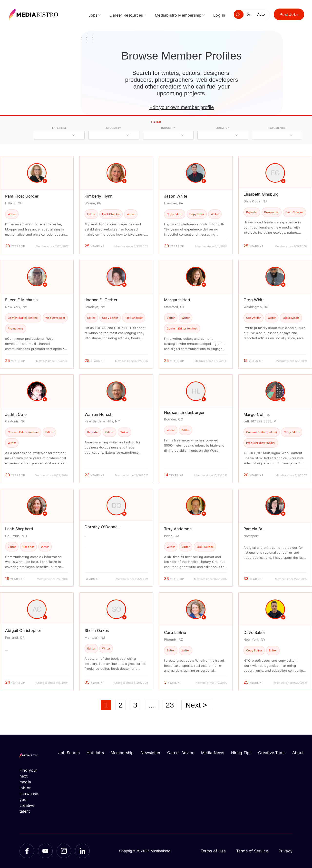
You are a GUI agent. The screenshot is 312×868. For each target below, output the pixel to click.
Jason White (176, 196)
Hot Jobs (95, 753)
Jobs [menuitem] (93, 15)
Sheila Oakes (97, 630)
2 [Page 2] (121, 705)
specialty (114, 128)
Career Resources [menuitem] (126, 15)
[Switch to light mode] (239, 14)
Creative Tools (272, 753)
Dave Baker (254, 632)
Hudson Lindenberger (184, 412)
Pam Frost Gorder (22, 196)
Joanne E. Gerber (101, 300)
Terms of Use (213, 851)
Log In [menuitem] (219, 15)
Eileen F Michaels (21, 300)
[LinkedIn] (82, 851)
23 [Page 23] (170, 705)
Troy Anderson (178, 529)
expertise (59, 128)
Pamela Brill (254, 529)
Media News (213, 753)
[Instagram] (64, 851)
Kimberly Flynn (99, 196)
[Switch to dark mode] (249, 14)
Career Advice (181, 753)
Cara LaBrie (175, 632)
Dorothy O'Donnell (102, 527)
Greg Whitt (254, 300)
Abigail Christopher (23, 630)
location (223, 128)
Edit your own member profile (181, 107)
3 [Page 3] (135, 705)
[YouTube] (45, 851)
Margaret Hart (177, 300)
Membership (122, 753)
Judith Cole (16, 414)
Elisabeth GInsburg (261, 194)
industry (168, 128)
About (298, 753)
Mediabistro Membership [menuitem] (178, 15)
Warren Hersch (98, 414)
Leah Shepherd (19, 529)
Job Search (69, 753)
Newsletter (151, 753)
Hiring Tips (241, 753)
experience (277, 128)
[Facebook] (27, 851)
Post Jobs (289, 14)
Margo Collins (257, 414)
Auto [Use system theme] (261, 14)
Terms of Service (252, 851)
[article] (37, 205)
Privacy (286, 851)
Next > (196, 705)
